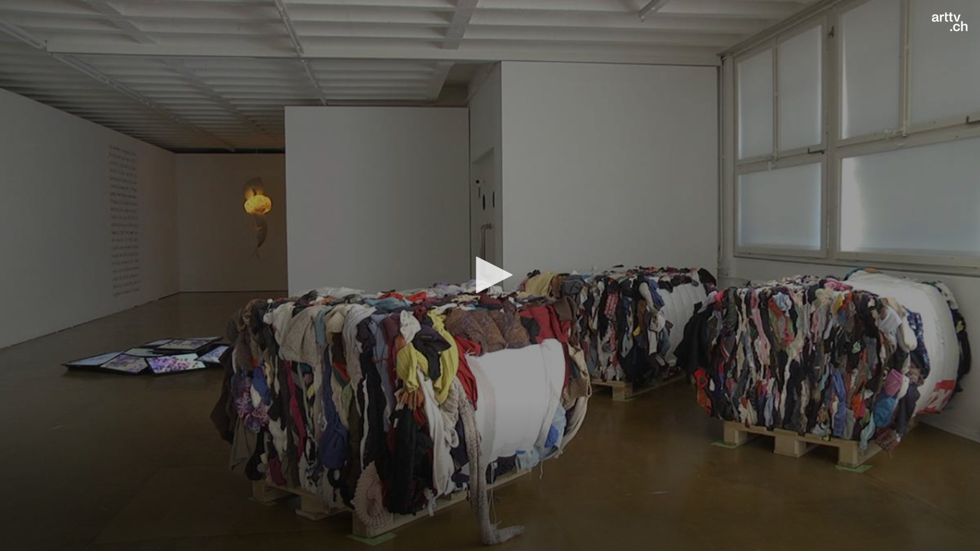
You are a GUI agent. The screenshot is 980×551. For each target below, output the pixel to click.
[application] (490, 275)
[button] (490, 275)
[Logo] (950, 22)
